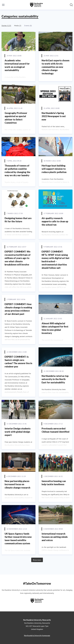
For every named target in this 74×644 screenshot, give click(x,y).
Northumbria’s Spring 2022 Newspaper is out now (54, 116)
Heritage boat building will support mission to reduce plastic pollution (54, 169)
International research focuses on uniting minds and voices (55, 537)
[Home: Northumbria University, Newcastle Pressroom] (36, 5)
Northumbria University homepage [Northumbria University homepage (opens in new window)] (37, 635)
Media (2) (18, 26)
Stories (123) (6, 26)
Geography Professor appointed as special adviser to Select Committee (16, 118)
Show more (37, 560)
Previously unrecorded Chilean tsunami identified (55, 430)
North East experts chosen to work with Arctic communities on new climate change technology (55, 67)
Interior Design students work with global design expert (18, 432)
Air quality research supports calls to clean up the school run (55, 221)
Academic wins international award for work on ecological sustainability (17, 65)
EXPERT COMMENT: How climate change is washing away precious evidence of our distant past (18, 309)
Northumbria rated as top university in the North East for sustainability (55, 379)
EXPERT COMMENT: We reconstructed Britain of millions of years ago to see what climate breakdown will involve (18, 258)
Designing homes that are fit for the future (18, 220)
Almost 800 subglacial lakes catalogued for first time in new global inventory (55, 328)
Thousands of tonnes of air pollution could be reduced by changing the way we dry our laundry (17, 170)
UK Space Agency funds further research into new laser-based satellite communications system (18, 539)
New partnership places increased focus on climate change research (17, 484)
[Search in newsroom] (71, 5)
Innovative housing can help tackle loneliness (54, 483)
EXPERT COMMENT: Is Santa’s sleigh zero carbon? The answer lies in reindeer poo (18, 362)
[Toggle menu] (3, 5)
